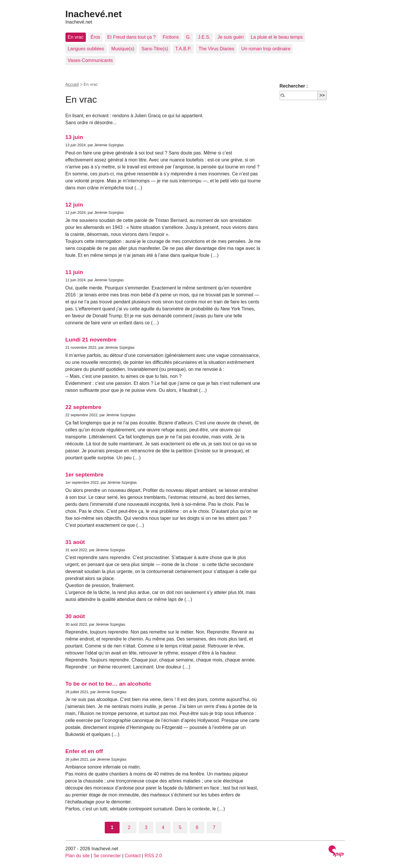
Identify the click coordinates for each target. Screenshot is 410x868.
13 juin (74, 137)
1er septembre (85, 475)
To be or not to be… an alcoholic (109, 684)
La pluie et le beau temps (277, 37)
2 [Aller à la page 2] (129, 827)
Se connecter (107, 856)
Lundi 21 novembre (91, 340)
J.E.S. (204, 37)
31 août (75, 542)
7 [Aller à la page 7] (214, 827)
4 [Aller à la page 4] (163, 827)
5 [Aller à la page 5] (180, 827)
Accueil (72, 84)
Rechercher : (294, 86)
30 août (75, 616)
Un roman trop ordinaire (266, 49)
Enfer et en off (84, 751)
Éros (95, 37)
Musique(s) (123, 49)
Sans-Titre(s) (155, 49)
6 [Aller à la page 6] (197, 827)
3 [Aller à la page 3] (146, 827)
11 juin (74, 272)
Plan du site (78, 856)
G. (188, 37)
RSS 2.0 (153, 856)
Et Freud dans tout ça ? (132, 37)
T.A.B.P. (183, 49)
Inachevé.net (94, 14)
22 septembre (84, 407)
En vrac (76, 37)
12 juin (74, 205)
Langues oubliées (86, 49)
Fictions (171, 37)
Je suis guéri (230, 37)
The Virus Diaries (216, 49)
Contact (133, 856)
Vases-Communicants (90, 60)
